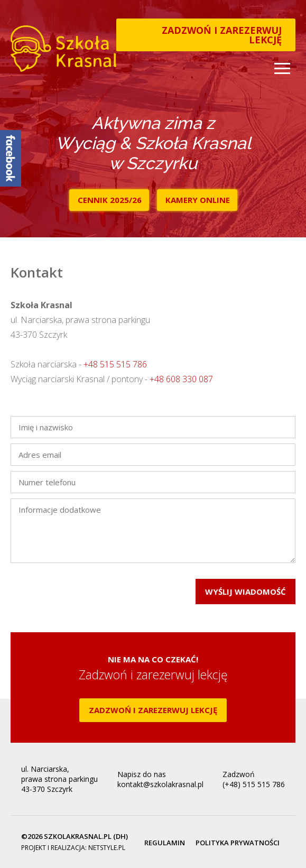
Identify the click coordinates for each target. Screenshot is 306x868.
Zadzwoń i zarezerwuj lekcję (222, 35)
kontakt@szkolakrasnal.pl (160, 784)
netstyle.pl (107, 848)
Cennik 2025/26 (110, 200)
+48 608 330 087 (181, 379)
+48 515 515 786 (115, 364)
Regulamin (165, 843)
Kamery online (198, 200)
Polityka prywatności (238, 843)
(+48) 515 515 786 (254, 784)
